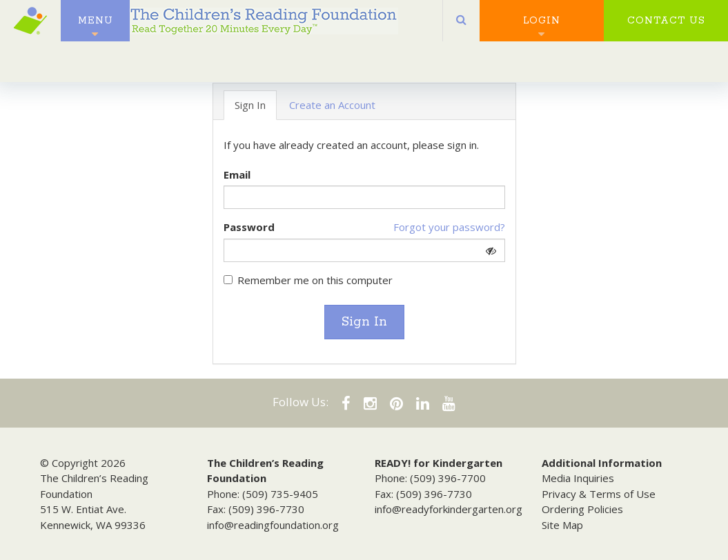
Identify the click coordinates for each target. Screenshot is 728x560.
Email (237, 174)
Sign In (364, 322)
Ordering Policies (582, 509)
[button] (461, 28)
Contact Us (666, 28)
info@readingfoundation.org (273, 525)
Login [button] (542, 28)
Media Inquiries (578, 478)
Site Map (562, 525)
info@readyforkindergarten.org (449, 509)
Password (249, 227)
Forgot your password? (449, 227)
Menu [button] (96, 28)
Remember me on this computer (308, 280)
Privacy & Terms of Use (599, 494)
